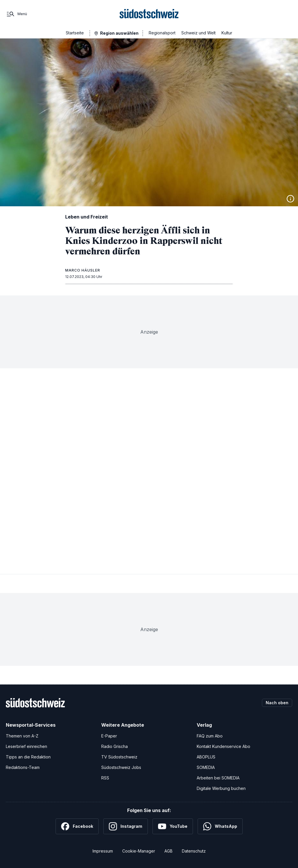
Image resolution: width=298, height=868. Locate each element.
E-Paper (109, 736)
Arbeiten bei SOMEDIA (218, 778)
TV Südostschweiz (119, 757)
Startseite (75, 33)
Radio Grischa (115, 746)
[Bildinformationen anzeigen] (290, 199)
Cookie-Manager (139, 851)
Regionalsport (162, 33)
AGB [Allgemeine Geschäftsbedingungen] (168, 851)
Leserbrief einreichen (26, 746)
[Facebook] (77, 826)
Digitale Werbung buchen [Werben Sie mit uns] (221, 788)
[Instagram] (126, 826)
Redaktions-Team (23, 767)
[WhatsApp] (220, 826)
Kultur (227, 33)
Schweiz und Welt (198, 33)
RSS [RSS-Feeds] (105, 778)
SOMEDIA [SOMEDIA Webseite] (206, 767)
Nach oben (277, 703)
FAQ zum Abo (210, 736)
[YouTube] (173, 826)
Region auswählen (119, 33)
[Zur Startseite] (149, 14)
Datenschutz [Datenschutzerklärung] (194, 851)
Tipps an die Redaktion (28, 757)
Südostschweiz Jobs (121, 767)
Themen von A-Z (22, 736)
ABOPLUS (206, 757)
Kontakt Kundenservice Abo (223, 746)
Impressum (103, 851)
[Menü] (16, 14)
